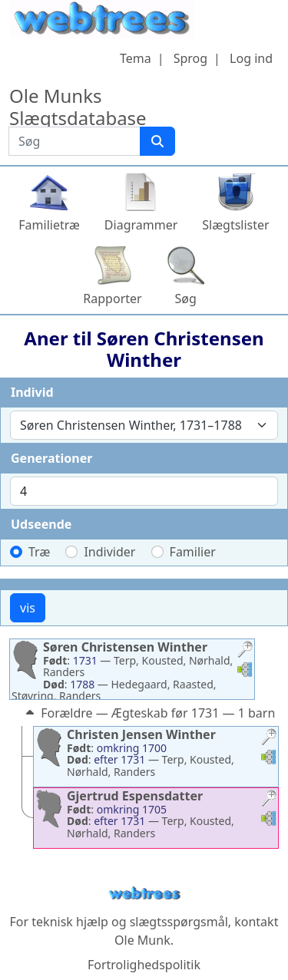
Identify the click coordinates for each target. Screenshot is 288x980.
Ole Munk (142, 940)
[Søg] (157, 141)
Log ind (251, 58)
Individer (109, 552)
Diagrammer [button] (141, 225)
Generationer (51, 458)
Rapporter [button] (112, 299)
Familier (193, 552)
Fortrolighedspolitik (144, 965)
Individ (32, 392)
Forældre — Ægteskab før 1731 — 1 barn (149, 713)
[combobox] (144, 425)
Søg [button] (186, 299)
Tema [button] (136, 58)
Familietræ (49, 225)
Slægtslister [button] (235, 225)
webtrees (144, 894)
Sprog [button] (190, 58)
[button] (245, 651)
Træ (39, 552)
